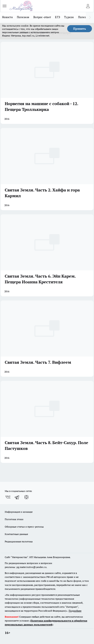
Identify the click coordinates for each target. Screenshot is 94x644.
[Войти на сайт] (88, 6)
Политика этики (14, 519)
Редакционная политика (19, 541)
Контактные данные (16, 534)
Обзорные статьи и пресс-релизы (24, 527)
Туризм (69, 17)
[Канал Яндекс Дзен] (26, 497)
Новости (7, 17)
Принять (80, 29)
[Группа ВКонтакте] (8, 497)
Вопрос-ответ (42, 17)
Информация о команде (19, 512)
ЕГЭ (58, 17)
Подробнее (75, 611)
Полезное (23, 17)
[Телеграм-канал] (17, 497)
